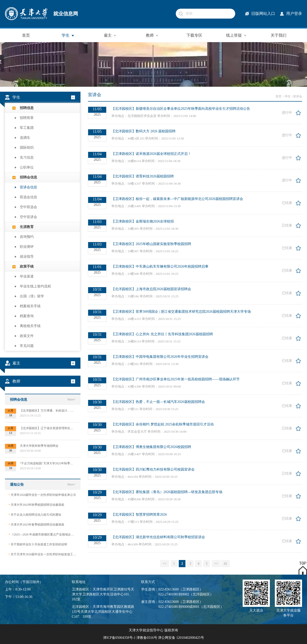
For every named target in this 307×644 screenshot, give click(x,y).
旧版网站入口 (263, 14)
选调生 (25, 138)
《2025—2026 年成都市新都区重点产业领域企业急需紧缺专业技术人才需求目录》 (43, 534)
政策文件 (27, 336)
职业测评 (27, 247)
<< (165, 564)
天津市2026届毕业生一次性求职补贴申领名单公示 (42, 495)
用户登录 (294, 14)
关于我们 (279, 35)
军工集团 (27, 128)
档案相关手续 (30, 306)
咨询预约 (27, 237)
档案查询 (27, 316)
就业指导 (27, 257)
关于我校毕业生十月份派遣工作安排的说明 (38, 544)
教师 (152, 35)
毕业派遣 (27, 276)
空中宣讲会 (28, 217)
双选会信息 (28, 197)
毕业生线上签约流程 (35, 286)
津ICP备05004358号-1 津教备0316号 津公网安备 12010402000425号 (153, 638)
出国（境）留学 (32, 296)
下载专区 (194, 35)
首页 (26, 35)
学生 (68, 35)
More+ (71, 399)
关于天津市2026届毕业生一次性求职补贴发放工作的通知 (43, 554)
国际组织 (27, 148)
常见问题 (27, 346)
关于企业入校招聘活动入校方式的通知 (35, 515)
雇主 (110, 35)
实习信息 (27, 157)
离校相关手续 (30, 326)
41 (226, 564)
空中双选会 (28, 207)
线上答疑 (236, 35)
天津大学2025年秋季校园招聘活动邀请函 (36, 505)
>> (216, 564)
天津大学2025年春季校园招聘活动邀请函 (36, 524)
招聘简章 (27, 118)
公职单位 (27, 167)
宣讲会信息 (28, 187)
